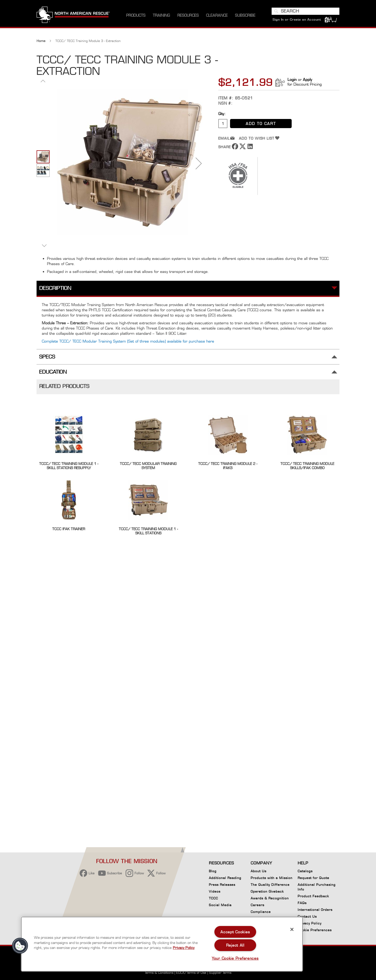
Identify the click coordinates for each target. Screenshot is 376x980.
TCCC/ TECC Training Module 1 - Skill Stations (148, 531)
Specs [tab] (47, 357)
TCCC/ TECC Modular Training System (148, 466)
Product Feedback (313, 896)
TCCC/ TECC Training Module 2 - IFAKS (228, 466)
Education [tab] (53, 372)
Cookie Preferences (315, 931)
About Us (258, 871)
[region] (162, 944)
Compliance (261, 912)
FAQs (302, 903)
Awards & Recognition (270, 898)
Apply (307, 79)
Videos (215, 891)
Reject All (235, 945)
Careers (257, 905)
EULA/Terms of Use (191, 973)
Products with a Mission (272, 878)
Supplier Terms (220, 973)
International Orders (315, 910)
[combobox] (305, 11)
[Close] (292, 929)
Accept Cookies (235, 932)
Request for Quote (313, 878)
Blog (213, 871)
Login (292, 79)
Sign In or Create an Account (297, 19)
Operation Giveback (267, 891)
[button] (43, 81)
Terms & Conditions (159, 973)
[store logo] (73, 15)
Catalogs (305, 871)
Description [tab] (55, 288)
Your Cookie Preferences (235, 958)
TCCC (213, 898)
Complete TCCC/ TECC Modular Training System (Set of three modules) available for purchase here (128, 341)
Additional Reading (225, 878)
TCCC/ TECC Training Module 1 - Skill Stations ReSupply (69, 466)
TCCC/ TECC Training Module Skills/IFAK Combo (307, 466)
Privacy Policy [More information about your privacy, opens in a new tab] (184, 948)
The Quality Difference (270, 885)
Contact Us (307, 916)
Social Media (220, 905)
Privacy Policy (310, 923)
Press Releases (222, 885)
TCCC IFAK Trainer (69, 529)
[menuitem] (136, 16)
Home (41, 41)
